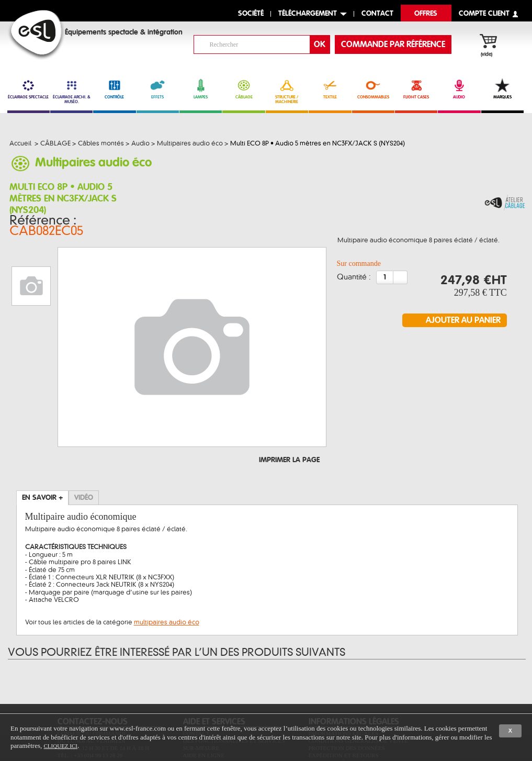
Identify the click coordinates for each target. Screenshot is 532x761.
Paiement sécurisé (337, 699)
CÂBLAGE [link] (244, 89)
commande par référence (393, 44)
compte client (484, 14)
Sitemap (195, 699)
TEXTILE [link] (330, 89)
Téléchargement (308, 14)
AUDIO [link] (459, 89)
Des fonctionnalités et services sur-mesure (234, 681)
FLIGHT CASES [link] (416, 89)
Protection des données (347, 685)
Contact (196, 670)
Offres (426, 14)
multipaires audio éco (167, 559)
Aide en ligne (204, 692)
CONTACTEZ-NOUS (93, 658)
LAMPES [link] (201, 89)
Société (251, 14)
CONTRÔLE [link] (114, 89)
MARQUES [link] (502, 89)
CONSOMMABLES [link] (373, 89)
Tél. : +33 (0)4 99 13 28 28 (90, 692)
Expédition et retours (344, 692)
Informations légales (344, 670)
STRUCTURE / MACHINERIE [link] (287, 91)
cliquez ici (61, 746)
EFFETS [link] (158, 89)
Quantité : (354, 270)
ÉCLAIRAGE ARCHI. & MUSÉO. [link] (71, 91)
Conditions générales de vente (358, 677)
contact (377, 14)
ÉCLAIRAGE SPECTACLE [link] (29, 89)
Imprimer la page (289, 397)
